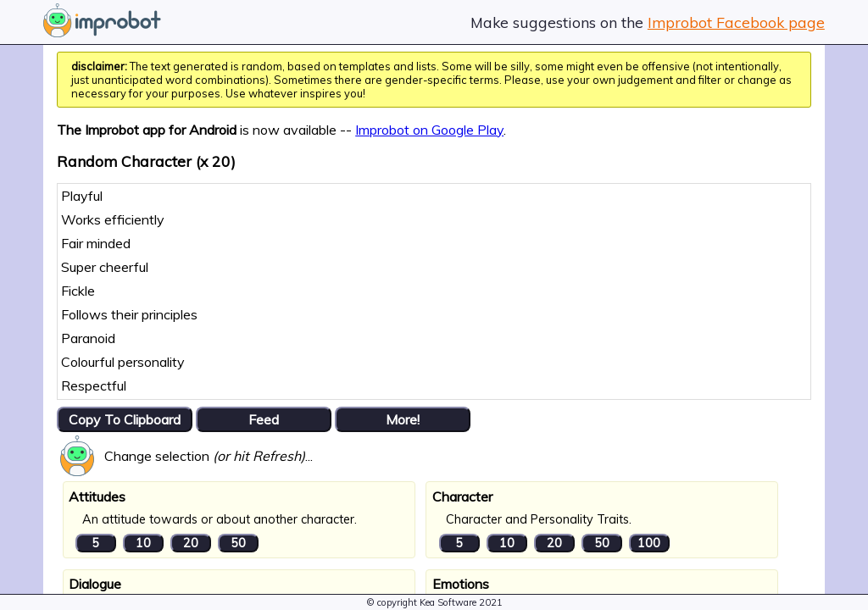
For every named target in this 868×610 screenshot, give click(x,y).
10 (143, 543)
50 (238, 543)
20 (191, 543)
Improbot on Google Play (429, 130)
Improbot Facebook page (736, 22)
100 (649, 543)
